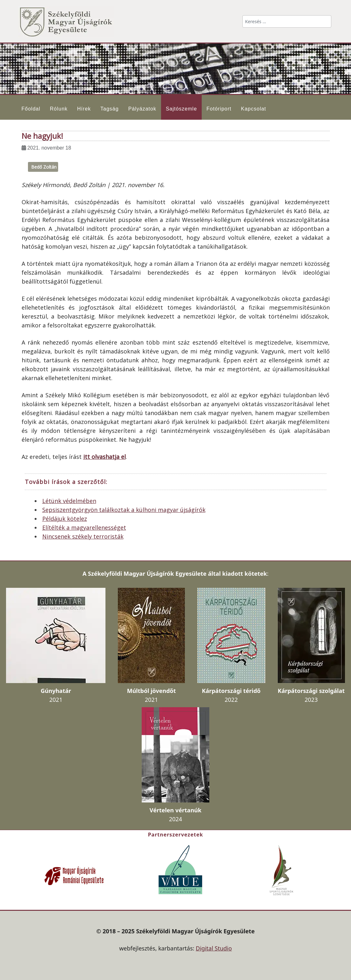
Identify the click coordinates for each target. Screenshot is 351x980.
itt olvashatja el (105, 457)
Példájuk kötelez (65, 519)
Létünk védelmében (69, 501)
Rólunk (59, 109)
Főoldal (31, 109)
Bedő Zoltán (44, 167)
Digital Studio (214, 948)
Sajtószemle (181, 109)
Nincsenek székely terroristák (83, 536)
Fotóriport (219, 109)
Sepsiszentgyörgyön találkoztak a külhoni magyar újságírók (124, 510)
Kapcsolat (254, 109)
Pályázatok (142, 109)
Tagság (110, 109)
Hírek (84, 109)
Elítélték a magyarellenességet (84, 527)
